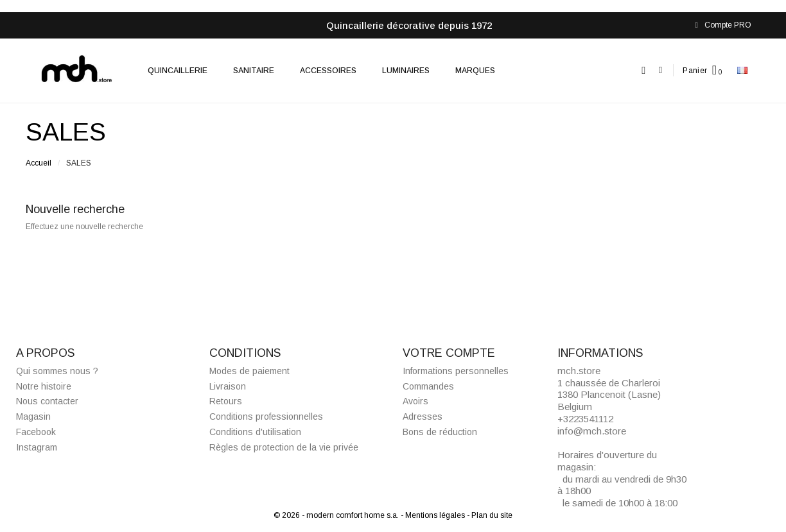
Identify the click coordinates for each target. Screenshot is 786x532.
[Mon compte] (660, 70)
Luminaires (406, 71)
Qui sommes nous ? (57, 371)
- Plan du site (490, 515)
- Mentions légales (434, 515)
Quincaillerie (178, 71)
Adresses (423, 416)
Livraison (228, 386)
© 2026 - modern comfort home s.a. (337, 515)
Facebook (36, 432)
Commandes (428, 386)
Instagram (37, 447)
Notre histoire (44, 386)
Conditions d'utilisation (255, 432)
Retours (226, 401)
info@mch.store (592, 431)
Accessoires (328, 71)
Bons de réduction (440, 432)
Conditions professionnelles (266, 416)
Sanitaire (254, 71)
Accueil (39, 163)
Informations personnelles (456, 371)
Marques (475, 71)
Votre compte (449, 353)
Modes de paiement (249, 371)
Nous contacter (47, 401)
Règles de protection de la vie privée (284, 447)
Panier (695, 71)
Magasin (33, 416)
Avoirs (415, 401)
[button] (644, 70)
